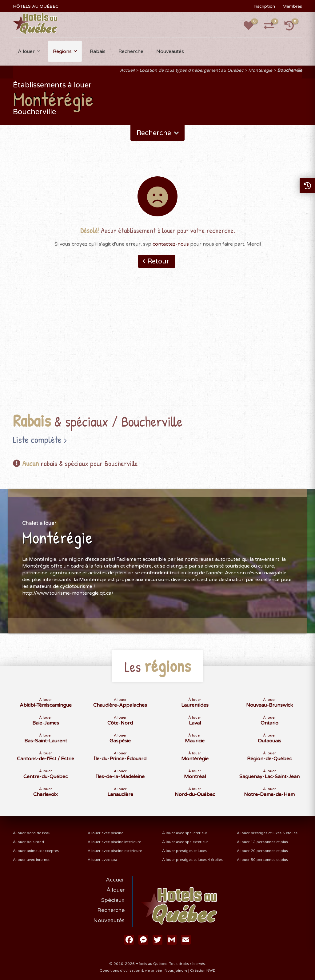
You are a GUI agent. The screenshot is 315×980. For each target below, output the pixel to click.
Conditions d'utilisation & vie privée (131, 970)
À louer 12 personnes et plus (262, 842)
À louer (26, 51)
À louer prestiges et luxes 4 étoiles (192, 860)
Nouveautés (170, 51)
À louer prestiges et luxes (184, 851)
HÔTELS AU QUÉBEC (36, 6)
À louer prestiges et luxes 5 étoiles (267, 833)
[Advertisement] (158, 350)
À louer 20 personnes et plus (262, 851)
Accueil (127, 70)
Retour (158, 261)
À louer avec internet (31, 860)
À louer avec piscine (106, 833)
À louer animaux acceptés (36, 851)
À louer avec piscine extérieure (115, 851)
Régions (62, 51)
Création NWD (203, 970)
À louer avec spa (102, 860)
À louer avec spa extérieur (185, 842)
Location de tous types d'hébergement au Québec (191, 70)
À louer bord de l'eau (32, 833)
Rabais (98, 51)
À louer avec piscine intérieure (114, 842)
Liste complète (37, 440)
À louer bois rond (28, 842)
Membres (292, 6)
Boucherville (290, 70)
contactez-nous (171, 244)
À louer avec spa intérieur (185, 833)
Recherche (131, 51)
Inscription (264, 6)
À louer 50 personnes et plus (262, 860)
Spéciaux (113, 900)
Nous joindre (176, 970)
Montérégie (260, 70)
